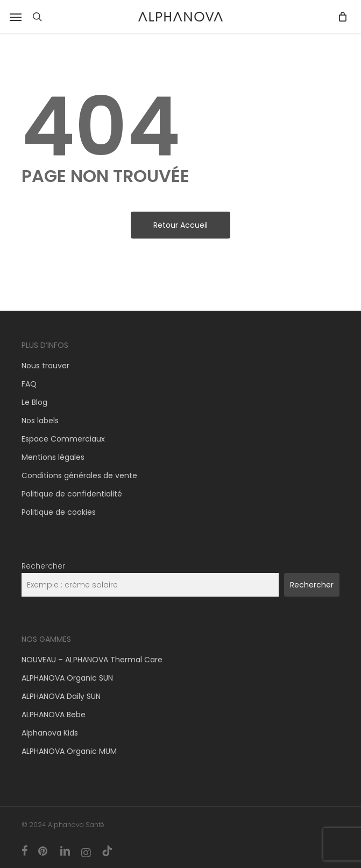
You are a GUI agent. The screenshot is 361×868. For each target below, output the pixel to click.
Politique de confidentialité (72, 494)
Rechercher (43, 566)
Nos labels (40, 421)
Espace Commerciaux (63, 439)
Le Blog (34, 402)
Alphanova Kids (50, 733)
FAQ (29, 384)
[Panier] (339, 17)
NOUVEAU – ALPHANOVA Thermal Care (92, 660)
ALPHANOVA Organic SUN (67, 678)
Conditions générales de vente (79, 475)
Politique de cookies (59, 512)
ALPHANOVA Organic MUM (69, 751)
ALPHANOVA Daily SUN (61, 696)
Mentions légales (53, 457)
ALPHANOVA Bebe (54, 715)
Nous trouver (45, 366)
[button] (16, 17)
